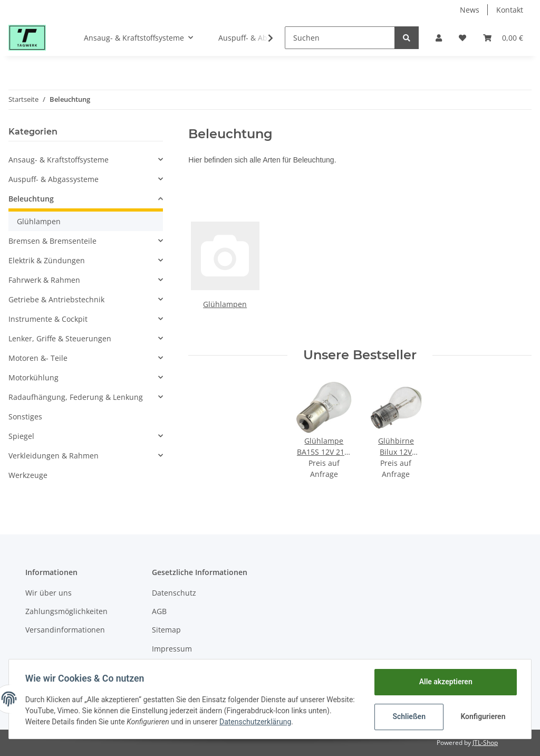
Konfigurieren (483, 716)
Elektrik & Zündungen (47, 260)
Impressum (172, 649)
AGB (159, 611)
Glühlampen (225, 304)
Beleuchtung (31, 199)
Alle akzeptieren (445, 682)
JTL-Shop (485, 743)
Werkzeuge (28, 475)
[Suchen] (340, 38)
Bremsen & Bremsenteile (52, 241)
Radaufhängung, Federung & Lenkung (76, 397)
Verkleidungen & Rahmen (54, 456)
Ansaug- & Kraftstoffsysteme (59, 160)
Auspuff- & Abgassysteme (54, 179)
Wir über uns (49, 593)
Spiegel (21, 436)
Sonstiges (25, 417)
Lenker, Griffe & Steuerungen (60, 338)
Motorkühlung (33, 377)
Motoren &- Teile (38, 358)
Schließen (408, 716)
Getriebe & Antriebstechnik (56, 299)
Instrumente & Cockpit (48, 319)
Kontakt (510, 10)
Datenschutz (174, 593)
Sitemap (166, 630)
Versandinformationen (65, 630)
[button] (439, 38)
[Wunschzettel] (462, 38)
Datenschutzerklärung (281, 722)
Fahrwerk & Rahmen (44, 280)
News (470, 10)
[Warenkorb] (503, 38)
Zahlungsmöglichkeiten (66, 611)
